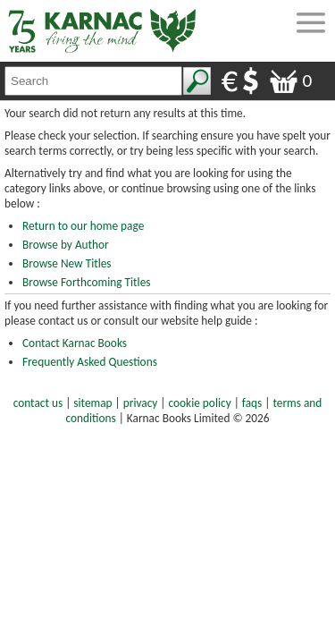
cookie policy (200, 403)
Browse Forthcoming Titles (86, 282)
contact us (38, 403)
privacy (141, 403)
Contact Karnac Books (75, 343)
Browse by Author (66, 245)
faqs (252, 403)
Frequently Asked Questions (90, 362)
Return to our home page (83, 226)
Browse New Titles (67, 263)
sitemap (92, 403)
